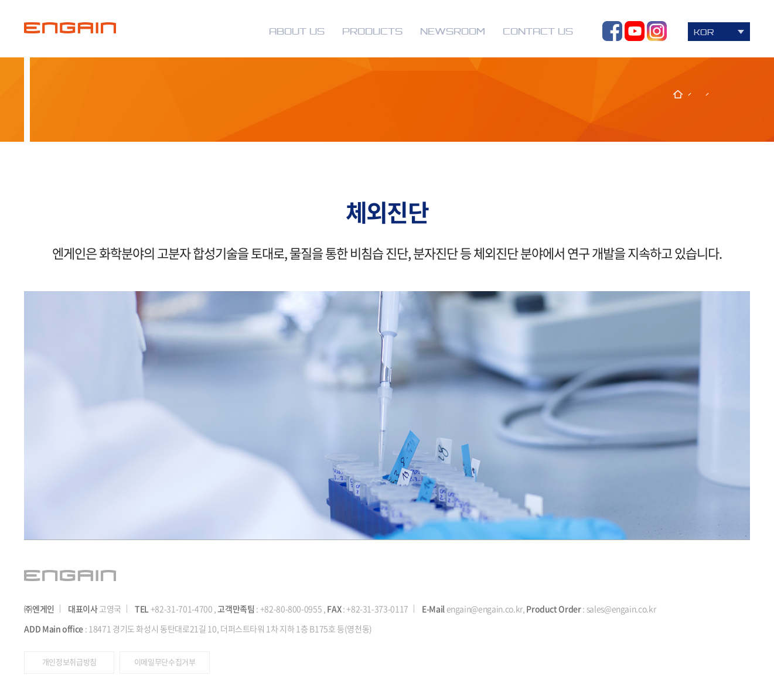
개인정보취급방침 (69, 662)
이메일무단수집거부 (165, 662)
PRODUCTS (372, 31)
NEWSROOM (453, 31)
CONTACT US (538, 31)
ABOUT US (297, 31)
